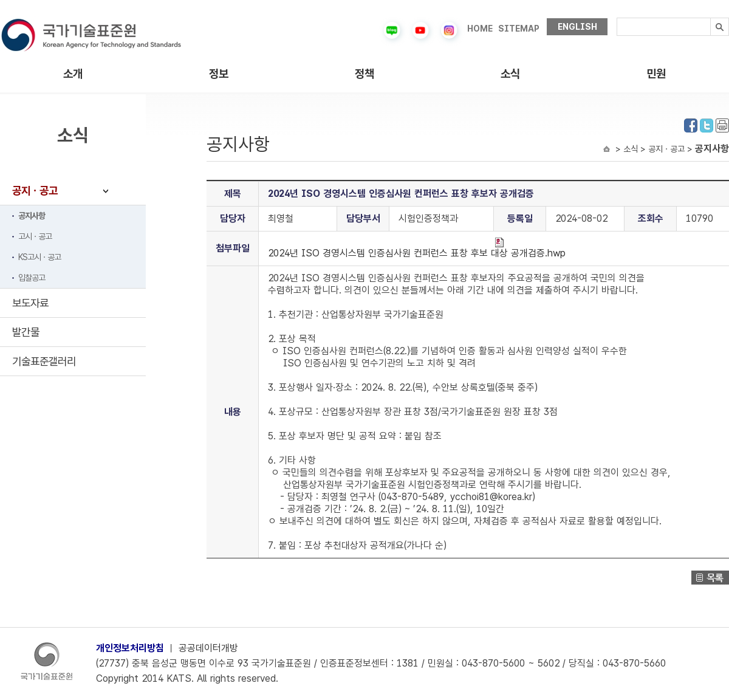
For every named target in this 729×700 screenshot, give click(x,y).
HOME (480, 29)
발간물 (26, 332)
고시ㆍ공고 (35, 236)
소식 (510, 74)
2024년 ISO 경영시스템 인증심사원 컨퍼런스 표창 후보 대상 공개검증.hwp (417, 248)
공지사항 (32, 216)
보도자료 (30, 303)
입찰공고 (32, 278)
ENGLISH (577, 27)
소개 (73, 74)
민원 (656, 74)
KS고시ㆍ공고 (39, 257)
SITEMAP (519, 29)
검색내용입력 (617, 18)
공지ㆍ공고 (35, 190)
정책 (364, 74)
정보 (219, 74)
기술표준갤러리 (44, 361)
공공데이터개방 (208, 648)
